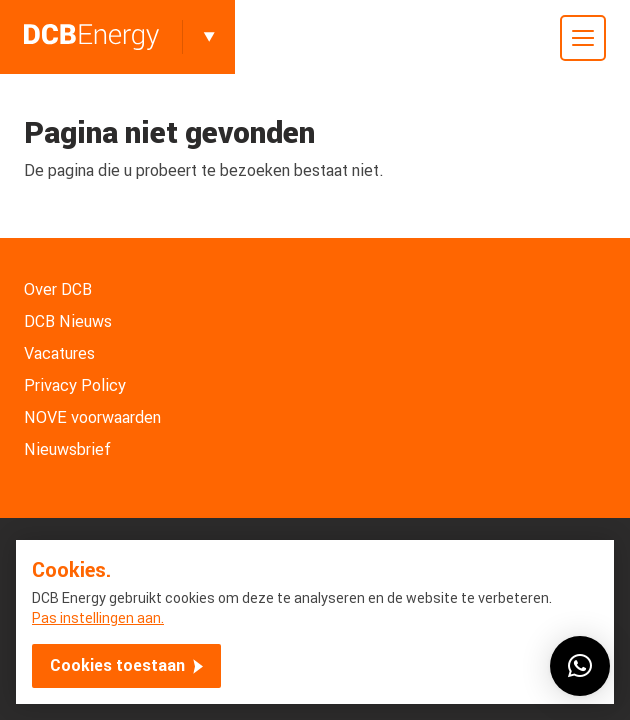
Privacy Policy (75, 385)
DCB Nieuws (68, 321)
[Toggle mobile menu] (583, 38)
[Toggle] (209, 37)
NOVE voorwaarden (92, 417)
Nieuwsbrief (67, 449)
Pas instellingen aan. (98, 618)
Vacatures (59, 353)
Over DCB (58, 289)
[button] (580, 666)
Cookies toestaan (117, 665)
